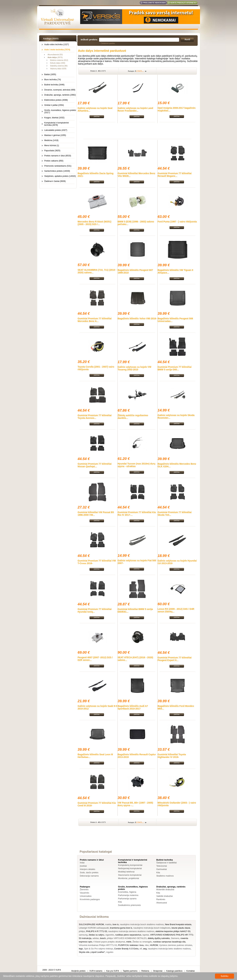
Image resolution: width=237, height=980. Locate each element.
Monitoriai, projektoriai (128, 878)
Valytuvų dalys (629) (58, 69)
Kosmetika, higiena (127, 892)
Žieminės (84, 889)
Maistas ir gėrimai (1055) (55, 135)
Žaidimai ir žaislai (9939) (55, 181)
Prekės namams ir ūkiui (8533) (58, 156)
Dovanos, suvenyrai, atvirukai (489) (60, 90)
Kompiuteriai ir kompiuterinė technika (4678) (57, 124)
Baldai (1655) (50, 74)
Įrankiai (83, 866)
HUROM (154, 945)
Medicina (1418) (51, 140)
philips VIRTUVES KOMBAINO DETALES (127, 938)
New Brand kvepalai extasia (178, 924)
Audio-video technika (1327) (57, 44)
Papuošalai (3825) (52, 151)
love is (116, 924)
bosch (103, 938)
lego (81, 949)
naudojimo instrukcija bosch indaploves (152, 928)
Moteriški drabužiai (165, 889)
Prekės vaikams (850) (54, 161)
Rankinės (161, 899)
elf (141, 949)
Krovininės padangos (90, 899)
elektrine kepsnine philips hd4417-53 (173, 931)
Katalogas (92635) (51, 39)
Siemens (175, 938)
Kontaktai (190, 971)
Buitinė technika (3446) (54, 85)
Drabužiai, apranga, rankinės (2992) (60, 95)
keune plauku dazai (181, 928)
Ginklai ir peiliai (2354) (54, 105)
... (143, 71)
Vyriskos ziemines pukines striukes (176, 945)
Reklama (145, 971)
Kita (158, 872)
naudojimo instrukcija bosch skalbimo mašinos (142, 924)
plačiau (97, 116)
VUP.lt (58, 970)
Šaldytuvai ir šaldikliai (167, 863)
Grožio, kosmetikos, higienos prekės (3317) (60, 111)
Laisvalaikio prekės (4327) (56, 130)
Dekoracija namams (89, 876)
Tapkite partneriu (130, 971)
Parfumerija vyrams (127, 899)
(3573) (55, 57)
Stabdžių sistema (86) (59, 66)
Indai (82, 863)
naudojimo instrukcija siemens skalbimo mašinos (131, 931)
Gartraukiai (162, 869)
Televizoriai (162, 866)
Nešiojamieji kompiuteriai (130, 868)
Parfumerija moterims (128, 895)
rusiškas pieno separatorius (128, 935)
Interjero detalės (87, 869)
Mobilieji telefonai (126, 872)
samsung (83, 935)
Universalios (86, 896)
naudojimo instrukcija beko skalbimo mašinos (169, 949)
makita (108, 924)
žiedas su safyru (96, 935)
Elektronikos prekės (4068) (56, 100)
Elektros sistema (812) (59, 60)
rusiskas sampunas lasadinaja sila (169, 942)
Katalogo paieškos (174, 971)
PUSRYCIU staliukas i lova (131, 945)
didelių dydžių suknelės (159, 938)
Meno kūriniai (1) (52, 145)
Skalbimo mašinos (165, 876)
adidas (96, 938)
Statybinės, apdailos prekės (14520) (60, 176)
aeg (145, 949)
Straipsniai (158, 971)
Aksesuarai (162, 903)
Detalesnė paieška (108, 43)
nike (147, 945)
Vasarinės (85, 893)
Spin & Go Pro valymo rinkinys (99, 949)
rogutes (110, 952)
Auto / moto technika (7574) (57, 50)
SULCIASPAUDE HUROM (91, 924)
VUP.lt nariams (96, 971)
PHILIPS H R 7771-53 (97, 931)
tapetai (146, 935)
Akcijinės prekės (78, 971)
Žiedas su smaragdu (142, 942)
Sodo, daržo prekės (89, 872)
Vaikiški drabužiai (165, 896)
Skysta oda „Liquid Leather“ (92, 952)
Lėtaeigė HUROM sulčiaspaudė (94, 928)
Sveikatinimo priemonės (129, 905)
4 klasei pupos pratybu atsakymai (109, 942)
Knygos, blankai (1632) (54, 118)
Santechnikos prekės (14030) (57, 171)
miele (129, 942)
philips (82, 931)
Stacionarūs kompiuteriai (130, 875)
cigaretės (110, 935)
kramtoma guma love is (121, 928)
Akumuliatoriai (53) (55, 55)
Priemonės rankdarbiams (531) (58, 166)
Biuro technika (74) (53, 80)
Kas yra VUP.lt (113, 971)
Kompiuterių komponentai (130, 865)
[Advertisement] (138, 130)
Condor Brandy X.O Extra (126, 949)
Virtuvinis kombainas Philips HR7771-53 (98, 945)
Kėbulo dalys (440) (58, 63)
